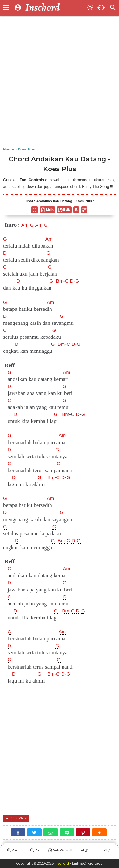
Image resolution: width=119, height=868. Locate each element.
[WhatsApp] (50, 833)
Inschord (62, 864)
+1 (85, 851)
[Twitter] (34, 833)
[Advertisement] (60, 82)
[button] (99, 833)
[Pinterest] (83, 833)
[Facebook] (18, 833)
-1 (108, 851)
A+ (11, 852)
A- (34, 852)
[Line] (67, 833)
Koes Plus (18, 819)
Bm (61, 281)
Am (25, 225)
